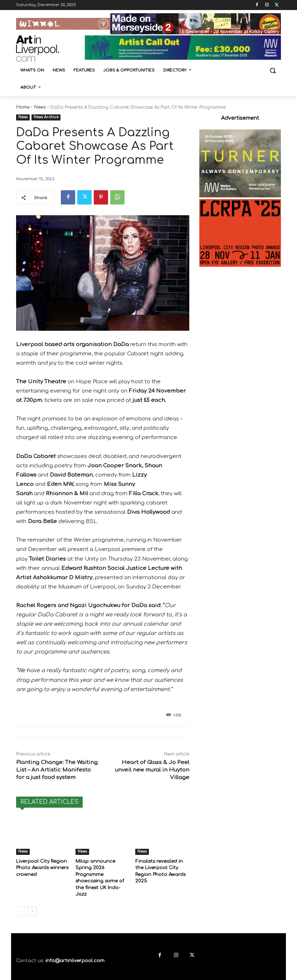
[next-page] (32, 896)
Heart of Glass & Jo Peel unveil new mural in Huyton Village (152, 770)
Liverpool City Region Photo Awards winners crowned (41, 867)
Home (23, 107)
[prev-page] (21, 896)
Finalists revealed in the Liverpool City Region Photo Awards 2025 (162, 867)
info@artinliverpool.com (75, 945)
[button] (272, 71)
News (40, 107)
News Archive (46, 117)
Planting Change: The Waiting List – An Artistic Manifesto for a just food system (57, 770)
